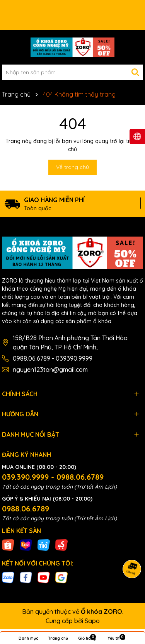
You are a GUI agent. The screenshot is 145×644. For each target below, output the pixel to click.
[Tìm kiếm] (135, 72)
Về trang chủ (72, 167)
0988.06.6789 (26, 509)
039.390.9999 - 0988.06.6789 (53, 477)
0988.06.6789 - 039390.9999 (53, 358)
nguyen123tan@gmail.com (50, 370)
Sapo (92, 621)
